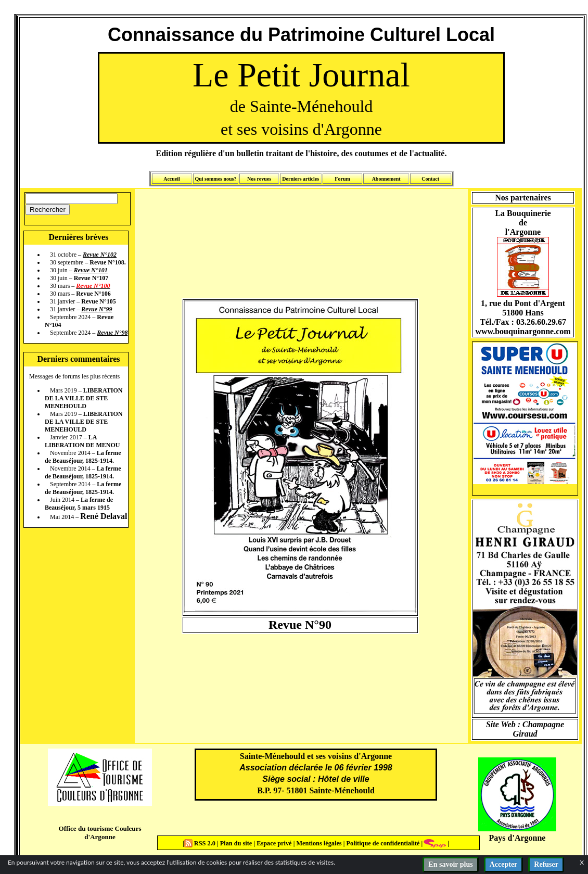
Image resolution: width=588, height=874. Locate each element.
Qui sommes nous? (215, 179)
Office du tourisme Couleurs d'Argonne (100, 833)
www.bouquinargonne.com (523, 331)
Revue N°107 (91, 278)
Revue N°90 (300, 625)
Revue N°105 (98, 301)
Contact (430, 179)
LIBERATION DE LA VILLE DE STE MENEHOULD (84, 398)
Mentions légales (319, 843)
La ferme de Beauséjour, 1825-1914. (83, 457)
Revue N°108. (107, 262)
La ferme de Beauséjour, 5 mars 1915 (79, 504)
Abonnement (386, 179)
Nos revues (259, 179)
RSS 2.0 (201, 843)
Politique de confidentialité (382, 843)
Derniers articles (301, 179)
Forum (342, 179)
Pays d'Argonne (517, 838)
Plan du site (237, 843)
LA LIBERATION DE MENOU (82, 441)
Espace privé (273, 843)
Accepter (504, 864)
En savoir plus (450, 864)
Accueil (172, 179)
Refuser (546, 864)
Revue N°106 (93, 294)
